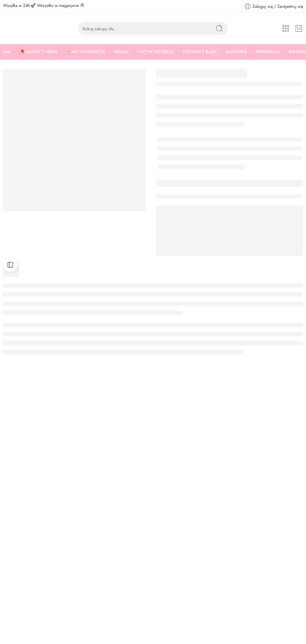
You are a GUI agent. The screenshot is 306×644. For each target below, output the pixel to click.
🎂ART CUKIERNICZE (86, 52)
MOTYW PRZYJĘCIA (156, 52)
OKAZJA (121, 52)
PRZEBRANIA (268, 52)
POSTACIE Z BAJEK (200, 52)
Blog (7, 52)
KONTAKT (297, 52)
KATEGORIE (236, 52)
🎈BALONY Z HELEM (39, 52)
